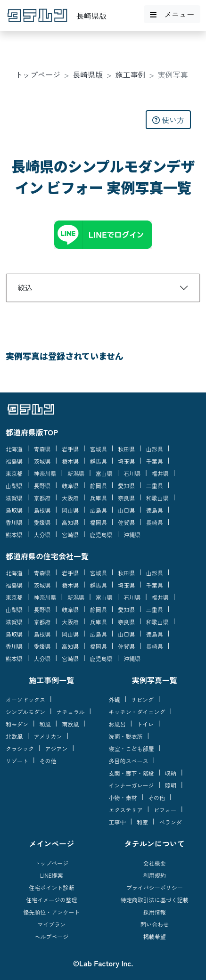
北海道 (14, 449)
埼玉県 (126, 461)
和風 (45, 724)
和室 (142, 822)
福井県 (160, 473)
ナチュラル (71, 712)
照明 (171, 785)
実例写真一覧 (155, 680)
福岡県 (99, 522)
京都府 (42, 498)
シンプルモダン (25, 712)
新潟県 (76, 473)
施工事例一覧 (51, 680)
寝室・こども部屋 (132, 748)
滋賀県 (14, 498)
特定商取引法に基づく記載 (155, 900)
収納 (171, 773)
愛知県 (126, 486)
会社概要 (155, 863)
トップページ (38, 74)
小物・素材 (123, 797)
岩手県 (70, 449)
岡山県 (70, 510)
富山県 (104, 473)
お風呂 (117, 724)
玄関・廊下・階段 (132, 773)
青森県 (42, 449)
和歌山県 (157, 498)
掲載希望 (155, 936)
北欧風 (14, 736)
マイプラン (51, 924)
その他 (48, 761)
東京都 (14, 473)
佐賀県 (126, 522)
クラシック (20, 748)
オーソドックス (25, 699)
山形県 (155, 449)
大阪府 (70, 498)
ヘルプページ (51, 936)
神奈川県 (45, 473)
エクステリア (126, 810)
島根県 (42, 510)
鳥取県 (14, 510)
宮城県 (99, 449)
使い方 (168, 120)
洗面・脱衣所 (126, 736)
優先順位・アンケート (51, 912)
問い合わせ (155, 924)
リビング (142, 699)
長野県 (42, 486)
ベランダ (171, 822)
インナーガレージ (132, 785)
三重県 (155, 486)
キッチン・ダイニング (137, 712)
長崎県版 (88, 74)
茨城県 (42, 461)
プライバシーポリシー (155, 887)
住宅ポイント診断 (51, 887)
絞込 (25, 287)
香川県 (14, 522)
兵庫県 (99, 498)
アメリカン (48, 736)
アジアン (57, 748)
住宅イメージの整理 (51, 900)
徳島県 (155, 510)
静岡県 (99, 486)
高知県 (70, 522)
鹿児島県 (101, 535)
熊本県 (14, 535)
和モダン (17, 724)
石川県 (132, 473)
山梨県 (14, 486)
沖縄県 (132, 535)
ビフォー (165, 810)
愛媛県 (42, 522)
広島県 (99, 510)
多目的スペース (129, 761)
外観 (115, 699)
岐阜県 (70, 486)
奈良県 (126, 498)
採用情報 (155, 912)
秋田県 (126, 449)
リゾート (17, 761)
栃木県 (70, 461)
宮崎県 (70, 535)
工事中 (117, 822)
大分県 (42, 535)
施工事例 (131, 74)
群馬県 (99, 461)
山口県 (126, 510)
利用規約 (155, 875)
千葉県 (155, 461)
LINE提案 (52, 875)
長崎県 (155, 522)
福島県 (14, 461)
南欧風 (70, 724)
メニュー (172, 14)
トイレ (145, 724)
